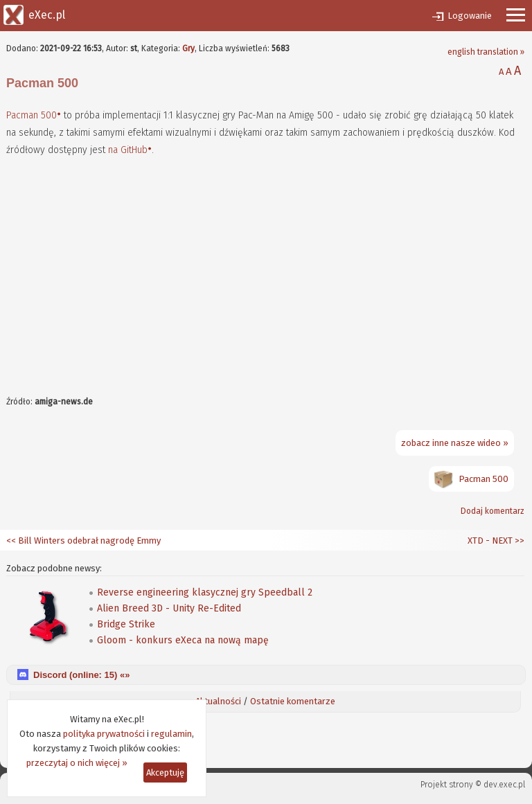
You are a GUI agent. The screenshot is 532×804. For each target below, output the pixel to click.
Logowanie (470, 16)
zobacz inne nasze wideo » (455, 443)
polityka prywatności (104, 734)
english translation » (486, 52)
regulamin (171, 734)
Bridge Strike (126, 624)
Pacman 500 (32, 115)
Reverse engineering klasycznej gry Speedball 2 (205, 592)
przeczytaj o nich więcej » (77, 763)
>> (518, 541)
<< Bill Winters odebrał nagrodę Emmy (83, 541)
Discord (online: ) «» (81, 675)
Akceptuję (165, 772)
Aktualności (218, 701)
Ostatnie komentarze (293, 701)
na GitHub (128, 150)
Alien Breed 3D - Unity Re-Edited (169, 608)
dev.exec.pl (504, 785)
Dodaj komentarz (493, 511)
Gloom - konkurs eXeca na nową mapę (183, 640)
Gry (188, 48)
